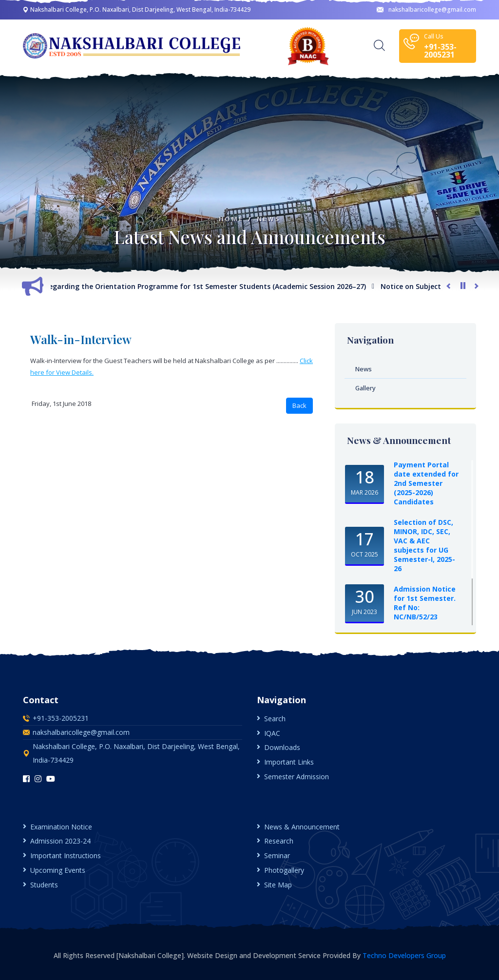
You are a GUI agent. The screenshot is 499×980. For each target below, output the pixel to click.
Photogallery (284, 870)
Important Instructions (66, 855)
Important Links (289, 762)
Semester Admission (297, 777)
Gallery (365, 388)
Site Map (278, 885)
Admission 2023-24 (60, 841)
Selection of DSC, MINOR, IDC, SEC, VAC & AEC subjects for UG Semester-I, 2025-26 (424, 545)
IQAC (272, 733)
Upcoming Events (58, 870)
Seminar (277, 855)
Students (44, 885)
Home (231, 219)
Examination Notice (61, 827)
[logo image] (133, 46)
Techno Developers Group (404, 955)
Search (275, 719)
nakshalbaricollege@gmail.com (426, 10)
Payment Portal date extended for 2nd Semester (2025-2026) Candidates (426, 483)
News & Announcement (302, 827)
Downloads (282, 747)
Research (279, 841)
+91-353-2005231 (61, 718)
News (269, 219)
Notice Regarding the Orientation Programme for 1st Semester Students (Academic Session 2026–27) (198, 286)
